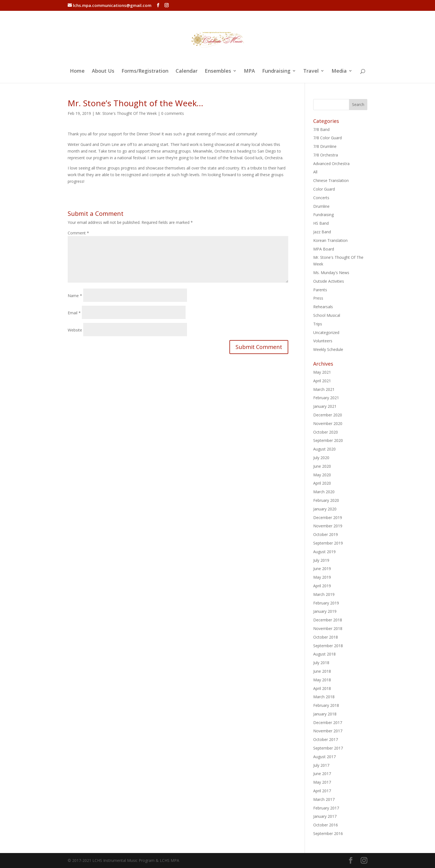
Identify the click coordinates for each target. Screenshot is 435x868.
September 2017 (328, 748)
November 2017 (328, 731)
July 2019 (321, 560)
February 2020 (326, 500)
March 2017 (324, 799)
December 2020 (328, 415)
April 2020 (322, 483)
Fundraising (276, 71)
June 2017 (322, 774)
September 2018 (328, 646)
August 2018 (324, 654)
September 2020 (328, 440)
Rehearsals (323, 307)
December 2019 (328, 517)
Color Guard (324, 189)
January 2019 (325, 611)
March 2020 (324, 492)
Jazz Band (322, 232)
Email (74, 313)
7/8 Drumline (325, 146)
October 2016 (326, 825)
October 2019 (326, 534)
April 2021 (322, 381)
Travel (311, 71)
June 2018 (322, 671)
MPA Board (324, 249)
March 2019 (324, 594)
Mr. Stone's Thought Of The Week (126, 113)
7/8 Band (321, 129)
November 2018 (328, 628)
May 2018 (322, 680)
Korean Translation (330, 240)
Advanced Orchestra (331, 164)
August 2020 (324, 449)
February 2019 (326, 603)
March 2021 (324, 389)
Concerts (321, 198)
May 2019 (322, 577)
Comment (78, 233)
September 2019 (328, 543)
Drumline (321, 206)
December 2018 (328, 620)
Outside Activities (329, 281)
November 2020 (328, 423)
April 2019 (322, 586)
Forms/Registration (145, 71)
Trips (318, 324)
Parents (320, 290)
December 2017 (328, 723)
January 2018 (325, 714)
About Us (103, 71)
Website (75, 330)
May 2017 (322, 782)
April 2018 (322, 688)
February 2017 (326, 808)
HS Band (321, 223)
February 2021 (326, 398)
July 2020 (321, 458)
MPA (249, 71)
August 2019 (324, 552)
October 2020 (326, 432)
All (315, 172)
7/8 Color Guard (327, 138)
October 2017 (326, 739)
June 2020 (322, 466)
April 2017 (322, 791)
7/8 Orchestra (326, 155)
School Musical (327, 315)
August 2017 (324, 757)
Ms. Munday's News (331, 273)
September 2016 (328, 833)
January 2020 (325, 509)
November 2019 (328, 526)
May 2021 (322, 372)
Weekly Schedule (328, 349)
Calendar (187, 71)
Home (77, 71)
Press (318, 298)
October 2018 (326, 637)
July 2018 (321, 663)
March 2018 (324, 697)
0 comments (173, 113)
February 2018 (326, 705)
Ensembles (218, 71)
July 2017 (321, 765)
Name (75, 296)
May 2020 (322, 475)
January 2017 (325, 816)
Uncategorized (326, 332)
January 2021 (325, 406)
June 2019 (322, 569)
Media (339, 71)
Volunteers (323, 341)
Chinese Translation (331, 180)
